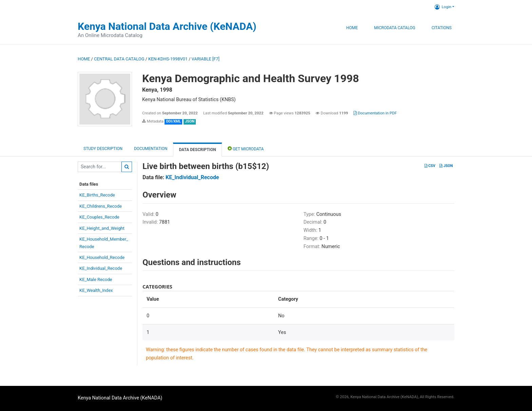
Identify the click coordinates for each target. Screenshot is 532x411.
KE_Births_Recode (97, 195)
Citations (442, 28)
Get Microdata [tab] (246, 148)
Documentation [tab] (151, 149)
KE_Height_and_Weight (102, 228)
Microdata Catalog (395, 28)
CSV (430, 166)
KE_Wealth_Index (96, 290)
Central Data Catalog (119, 59)
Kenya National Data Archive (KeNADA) (167, 26)
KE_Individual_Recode (101, 268)
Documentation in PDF (375, 113)
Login (443, 7)
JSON (446, 166)
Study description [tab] (103, 149)
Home (352, 28)
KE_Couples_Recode (99, 217)
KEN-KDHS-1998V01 (168, 59)
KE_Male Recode (96, 279)
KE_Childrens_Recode (101, 206)
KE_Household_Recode (102, 257)
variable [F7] (206, 59)
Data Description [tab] (197, 150)
